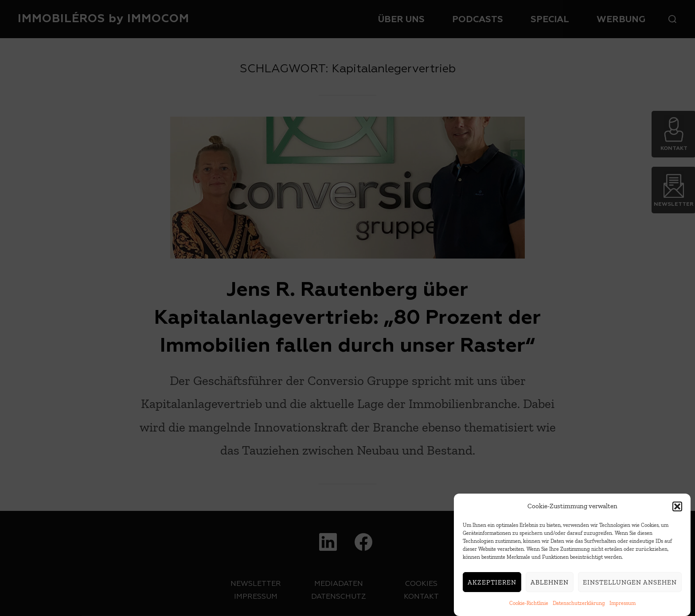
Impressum (623, 604)
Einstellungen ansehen (630, 583)
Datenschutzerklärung (579, 604)
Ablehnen (550, 583)
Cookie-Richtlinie (529, 604)
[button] (677, 507)
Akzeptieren (492, 583)
